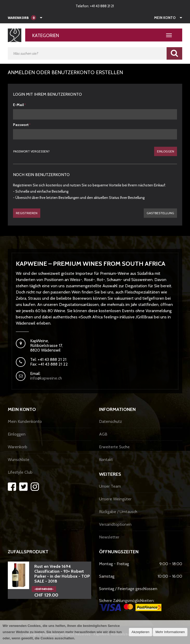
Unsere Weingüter (115, 499)
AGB (103, 434)
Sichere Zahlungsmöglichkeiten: (130, 605)
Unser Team (110, 486)
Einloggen (166, 151)
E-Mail (18, 105)
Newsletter (109, 537)
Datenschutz (110, 421)
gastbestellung (160, 213)
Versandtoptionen (115, 524)
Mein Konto (165, 18)
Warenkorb (18, 447)
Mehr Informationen (170, 632)
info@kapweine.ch (46, 378)
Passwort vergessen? (31, 151)
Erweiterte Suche (114, 447)
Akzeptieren (140, 632)
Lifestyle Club (20, 472)
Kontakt (106, 460)
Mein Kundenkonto (25, 421)
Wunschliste (19, 460)
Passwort (21, 125)
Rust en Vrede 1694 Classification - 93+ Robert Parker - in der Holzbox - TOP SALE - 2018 (62, 574)
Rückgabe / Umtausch (118, 512)
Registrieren (27, 213)
